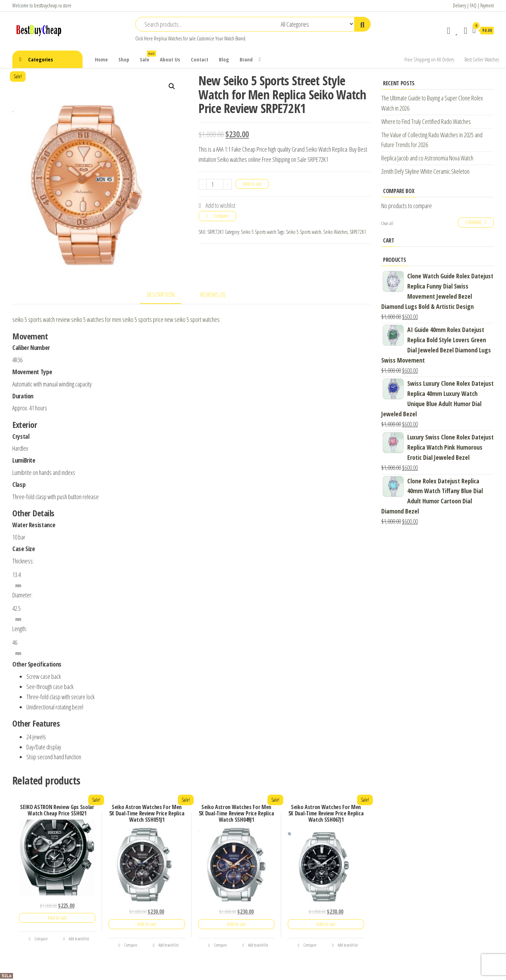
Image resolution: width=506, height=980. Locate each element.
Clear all (387, 223)
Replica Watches (168, 38)
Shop (124, 59)
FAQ (473, 5)
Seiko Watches (335, 232)
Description (161, 294)
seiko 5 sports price (143, 319)
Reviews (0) (213, 294)
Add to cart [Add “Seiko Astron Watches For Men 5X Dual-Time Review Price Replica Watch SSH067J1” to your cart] (326, 924)
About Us (170, 59)
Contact (200, 59)
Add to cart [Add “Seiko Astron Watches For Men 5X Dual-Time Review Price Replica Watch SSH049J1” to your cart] (236, 924)
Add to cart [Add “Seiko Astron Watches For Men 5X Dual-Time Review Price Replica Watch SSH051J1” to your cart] (147, 924)
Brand (246, 59)
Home (101, 59)
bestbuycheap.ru (48, 5)
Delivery (459, 5)
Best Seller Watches (482, 59)
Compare (221, 216)
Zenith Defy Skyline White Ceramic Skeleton (425, 171)
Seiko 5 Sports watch (259, 232)
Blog (224, 59)
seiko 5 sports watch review (41, 319)
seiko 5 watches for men (96, 319)
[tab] (166, 295)
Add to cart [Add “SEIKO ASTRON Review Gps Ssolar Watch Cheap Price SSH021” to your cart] (57, 918)
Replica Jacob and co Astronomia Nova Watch (427, 158)
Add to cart (252, 184)
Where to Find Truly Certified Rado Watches (426, 121)
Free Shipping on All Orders (429, 59)
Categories (41, 59)
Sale (147, 57)
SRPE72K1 (358, 232)
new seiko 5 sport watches (192, 319)
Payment (487, 5)
